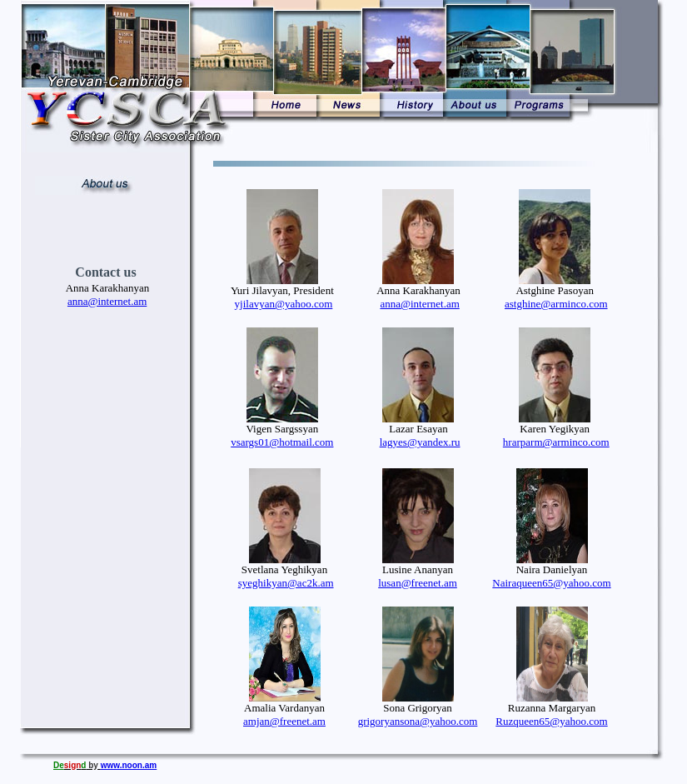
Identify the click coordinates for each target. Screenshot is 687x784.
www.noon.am (129, 765)
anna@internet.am (419, 304)
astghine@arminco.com (556, 304)
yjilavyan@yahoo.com (284, 304)
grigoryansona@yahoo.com (418, 721)
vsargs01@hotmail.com (282, 442)
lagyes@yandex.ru (420, 442)
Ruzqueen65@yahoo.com (551, 721)
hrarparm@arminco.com (556, 442)
